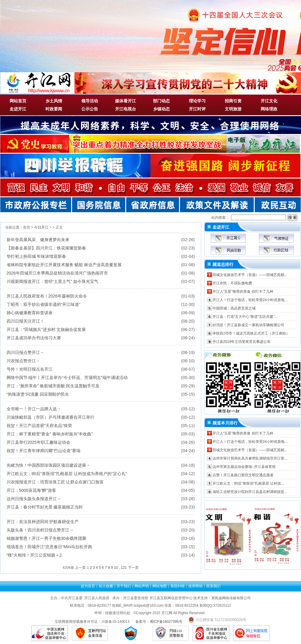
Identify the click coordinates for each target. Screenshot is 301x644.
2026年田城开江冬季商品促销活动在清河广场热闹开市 (57, 273)
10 (116, 568)
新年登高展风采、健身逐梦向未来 (38, 240)
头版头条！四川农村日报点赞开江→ (40, 530)
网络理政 (269, 109)
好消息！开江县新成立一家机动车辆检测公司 (248, 325)
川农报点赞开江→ (23, 361)
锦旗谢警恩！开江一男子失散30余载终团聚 (47, 538)
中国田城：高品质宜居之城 (234, 308)
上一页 (80, 568)
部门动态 (161, 101)
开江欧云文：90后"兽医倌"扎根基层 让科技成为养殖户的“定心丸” (67, 474)
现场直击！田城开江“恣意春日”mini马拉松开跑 (49, 547)
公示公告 (90, 109)
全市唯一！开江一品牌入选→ (34, 409)
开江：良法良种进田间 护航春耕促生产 (43, 522)
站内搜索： (220, 218)
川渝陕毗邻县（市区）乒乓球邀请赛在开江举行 (51, 417)
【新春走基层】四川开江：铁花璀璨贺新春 (46, 248)
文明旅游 (233, 109)
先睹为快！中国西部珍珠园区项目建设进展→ (48, 465)
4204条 (68, 568)
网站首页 (18, 101)
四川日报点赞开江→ (25, 352)
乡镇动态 (161, 109)
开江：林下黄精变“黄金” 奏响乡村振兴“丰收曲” (50, 434)
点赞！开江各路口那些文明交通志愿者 (243, 475)
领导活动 (90, 101)
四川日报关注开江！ (25, 321)
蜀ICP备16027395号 (166, 622)
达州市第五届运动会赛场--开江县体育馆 (244, 467)
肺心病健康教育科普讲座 (30, 313)
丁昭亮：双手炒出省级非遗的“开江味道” (43, 304)
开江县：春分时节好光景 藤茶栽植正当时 (45, 507)
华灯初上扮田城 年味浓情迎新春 (36, 256)
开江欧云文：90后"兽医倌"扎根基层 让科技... (248, 483)
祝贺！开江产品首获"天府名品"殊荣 (39, 426)
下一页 (133, 568)
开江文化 (269, 101)
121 (124, 568)
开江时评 (197, 109)
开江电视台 (126, 109)
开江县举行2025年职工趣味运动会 (38, 442)
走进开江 (18, 109)
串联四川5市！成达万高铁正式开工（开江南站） (251, 333)
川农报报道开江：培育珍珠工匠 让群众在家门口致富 (55, 482)
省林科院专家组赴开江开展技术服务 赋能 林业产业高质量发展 (64, 265)
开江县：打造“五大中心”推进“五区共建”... (245, 317)
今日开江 (41, 227)
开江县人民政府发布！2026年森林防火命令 (47, 296)
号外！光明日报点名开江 (30, 369)
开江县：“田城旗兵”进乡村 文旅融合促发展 (46, 329)
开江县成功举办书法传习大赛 (34, 338)
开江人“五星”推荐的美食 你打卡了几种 (243, 292)
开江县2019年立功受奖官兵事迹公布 (242, 342)
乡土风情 (54, 101)
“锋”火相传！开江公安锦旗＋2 (34, 555)
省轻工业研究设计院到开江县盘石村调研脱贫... (250, 492)
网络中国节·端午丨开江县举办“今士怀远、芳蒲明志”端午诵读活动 (67, 378)
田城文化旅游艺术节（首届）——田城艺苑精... (250, 275)
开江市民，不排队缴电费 (232, 283)
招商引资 (233, 101)
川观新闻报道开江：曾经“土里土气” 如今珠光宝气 (52, 281)
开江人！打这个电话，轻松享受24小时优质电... (250, 300)
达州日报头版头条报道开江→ (34, 499)
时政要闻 (54, 109)
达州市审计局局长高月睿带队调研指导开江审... (250, 458)
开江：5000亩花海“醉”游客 (31, 490)
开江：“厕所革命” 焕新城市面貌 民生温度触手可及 (53, 386)
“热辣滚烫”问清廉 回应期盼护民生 (38, 394)
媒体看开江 (126, 101)
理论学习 (197, 101)
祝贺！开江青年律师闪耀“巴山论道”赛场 (43, 451)
